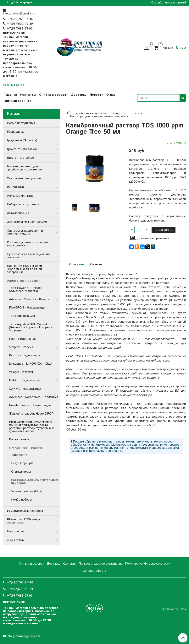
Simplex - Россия (21, 347)
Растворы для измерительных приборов (99, 116)
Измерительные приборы (25, 511)
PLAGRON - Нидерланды (27, 308)
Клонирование (19, 440)
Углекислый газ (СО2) (27, 491)
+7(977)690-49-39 (20, 24)
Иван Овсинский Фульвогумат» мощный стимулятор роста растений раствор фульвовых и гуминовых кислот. (32, 427)
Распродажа (16, 132)
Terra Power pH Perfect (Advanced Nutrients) (25, 290)
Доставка (79, 95)
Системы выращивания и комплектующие (25, 232)
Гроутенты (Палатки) (22, 149)
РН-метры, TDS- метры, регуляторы (25, 521)
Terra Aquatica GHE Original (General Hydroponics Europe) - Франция (30, 327)
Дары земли (16, 540)
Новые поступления (21, 123)
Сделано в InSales (173, 609)
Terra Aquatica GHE (22, 316)
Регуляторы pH (22, 463)
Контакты (28, 95)
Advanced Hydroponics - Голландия (34, 397)
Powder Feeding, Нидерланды (30, 405)
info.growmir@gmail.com (20, 14)
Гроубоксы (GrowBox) (22, 140)
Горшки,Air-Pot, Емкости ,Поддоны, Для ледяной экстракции (24, 269)
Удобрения (19, 455)
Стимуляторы (21, 472)
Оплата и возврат (53, 95)
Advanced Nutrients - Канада (29, 299)
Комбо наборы (21, 500)
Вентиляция (16, 187)
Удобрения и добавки (91, 113)
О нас (111, 95)
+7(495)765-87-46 (20, 19)
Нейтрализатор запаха (23, 204)
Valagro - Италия (21, 372)
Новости (97, 95)
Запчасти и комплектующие (27, 222)
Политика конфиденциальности (148, 564)
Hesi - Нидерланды (23, 339)
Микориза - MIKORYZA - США (31, 364)
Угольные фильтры (21, 196)
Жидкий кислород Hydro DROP (31, 414)
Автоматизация (18, 213)
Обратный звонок (13, 85)
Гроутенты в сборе (20, 158)
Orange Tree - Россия (127, 113)
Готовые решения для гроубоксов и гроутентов (25, 168)
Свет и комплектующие (24, 178)
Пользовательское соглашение (101, 564)
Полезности (15, 531)
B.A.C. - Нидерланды (24, 380)
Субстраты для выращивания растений (28, 256)
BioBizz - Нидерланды (25, 355)
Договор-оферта (94, 571)
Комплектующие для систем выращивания (28, 244)
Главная (11, 95)
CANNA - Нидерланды (25, 389)
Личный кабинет (18, 101)
